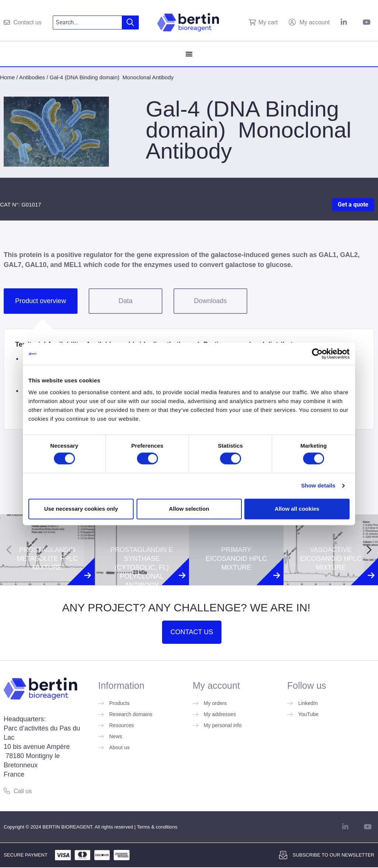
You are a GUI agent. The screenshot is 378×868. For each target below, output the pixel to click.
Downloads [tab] (210, 301)
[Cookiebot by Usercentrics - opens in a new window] (317, 354)
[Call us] (7, 791)
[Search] (130, 22)
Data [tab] (126, 301)
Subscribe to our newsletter (334, 855)
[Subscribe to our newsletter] (283, 855)
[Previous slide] (9, 550)
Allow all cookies (297, 509)
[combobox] (88, 22)
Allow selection (189, 509)
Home (7, 77)
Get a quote (353, 204)
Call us (23, 791)
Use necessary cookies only (81, 509)
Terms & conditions (157, 827)
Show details (318, 486)
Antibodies (32, 77)
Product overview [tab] (41, 301)
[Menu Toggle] (189, 54)
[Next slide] (369, 550)
